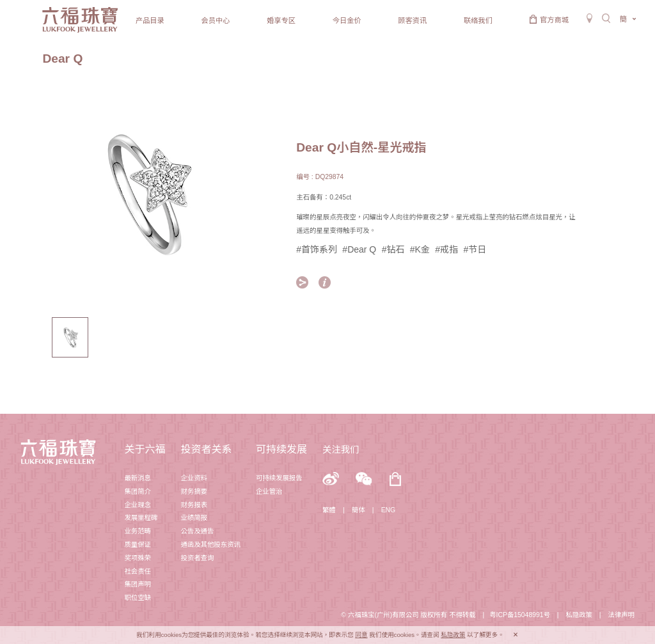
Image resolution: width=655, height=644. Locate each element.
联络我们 (478, 20)
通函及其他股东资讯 (210, 545)
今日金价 (347, 20)
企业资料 (194, 478)
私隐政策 (579, 615)
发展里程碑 (141, 518)
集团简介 (138, 491)
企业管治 (269, 491)
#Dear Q (359, 249)
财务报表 (194, 505)
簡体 (359, 510)
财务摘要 (194, 491)
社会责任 (138, 571)
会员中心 (216, 20)
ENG (389, 510)
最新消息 (138, 478)
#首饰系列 (317, 249)
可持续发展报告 (279, 478)
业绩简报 (194, 518)
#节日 (475, 249)
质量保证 (138, 545)
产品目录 (150, 20)
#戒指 (446, 249)
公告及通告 (197, 531)
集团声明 (138, 584)
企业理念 (138, 505)
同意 (361, 635)
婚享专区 (281, 20)
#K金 (420, 249)
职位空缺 (138, 598)
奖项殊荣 (138, 558)
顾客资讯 (412, 20)
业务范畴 (138, 531)
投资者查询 (197, 558)
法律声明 (621, 615)
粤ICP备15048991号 (520, 615)
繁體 (329, 510)
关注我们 (341, 450)
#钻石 (393, 249)
